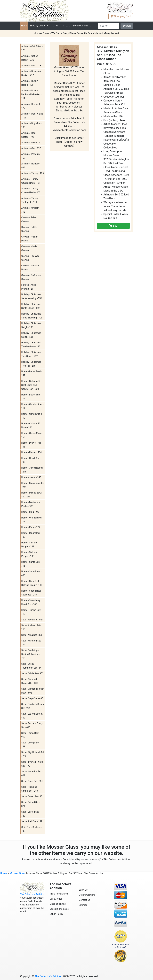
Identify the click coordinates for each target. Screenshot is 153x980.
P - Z (65, 26)
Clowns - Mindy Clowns (29, 248)
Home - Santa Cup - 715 (31, 564)
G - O (56, 26)
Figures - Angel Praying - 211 (29, 287)
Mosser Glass (88, 860)
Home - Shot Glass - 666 (31, 573)
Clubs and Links (58, 904)
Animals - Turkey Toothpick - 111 (30, 200)
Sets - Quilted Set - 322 (31, 814)
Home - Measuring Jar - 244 (33, 485)
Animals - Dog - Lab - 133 (32, 125)
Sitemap (83, 905)
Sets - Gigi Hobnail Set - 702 (33, 754)
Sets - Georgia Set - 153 (31, 745)
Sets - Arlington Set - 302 (32, 643)
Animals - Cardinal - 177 (31, 106)
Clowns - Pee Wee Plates (30, 268)
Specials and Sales (59, 909)
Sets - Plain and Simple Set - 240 (30, 789)
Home (24, 26)
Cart (121, 16)
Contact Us (85, 900)
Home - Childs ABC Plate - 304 (31, 425)
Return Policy (56, 914)
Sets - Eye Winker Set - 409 (33, 716)
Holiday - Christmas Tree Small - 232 (31, 354)
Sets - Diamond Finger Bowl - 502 (33, 691)
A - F (39, 26)
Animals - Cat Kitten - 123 (32, 48)
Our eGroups (56, 899)
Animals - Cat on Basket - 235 (30, 58)
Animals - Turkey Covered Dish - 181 (31, 181)
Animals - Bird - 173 (31, 66)
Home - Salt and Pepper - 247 (29, 545)
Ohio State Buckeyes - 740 (32, 829)
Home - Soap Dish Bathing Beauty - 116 (32, 583)
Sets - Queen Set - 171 (33, 796)
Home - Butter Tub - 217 (31, 397)
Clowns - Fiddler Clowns (29, 229)
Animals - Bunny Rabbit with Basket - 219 (31, 94)
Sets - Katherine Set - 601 (32, 773)
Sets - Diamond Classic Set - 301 (30, 681)
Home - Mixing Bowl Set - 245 (32, 495)
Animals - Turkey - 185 (33, 173)
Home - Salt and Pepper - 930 (29, 554)
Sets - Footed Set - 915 (31, 735)
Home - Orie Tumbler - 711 (32, 520)
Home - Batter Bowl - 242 (32, 373)
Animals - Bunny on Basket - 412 (31, 73)
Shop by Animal (81, 26)
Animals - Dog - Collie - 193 (32, 116)
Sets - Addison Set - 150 (31, 627)
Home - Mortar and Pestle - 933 (31, 504)
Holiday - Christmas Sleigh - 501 (31, 335)
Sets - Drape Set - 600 (32, 698)
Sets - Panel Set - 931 (32, 781)
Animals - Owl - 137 (31, 148)
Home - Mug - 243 (30, 512)
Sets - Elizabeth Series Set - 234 (33, 706)
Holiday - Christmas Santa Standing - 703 (32, 316)
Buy (113, 226)
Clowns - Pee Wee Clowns (30, 258)
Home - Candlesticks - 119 (32, 416)
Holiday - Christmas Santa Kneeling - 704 (32, 296)
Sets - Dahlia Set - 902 (32, 673)
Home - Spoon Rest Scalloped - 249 (31, 593)
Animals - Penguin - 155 (31, 156)
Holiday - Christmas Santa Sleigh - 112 (31, 306)
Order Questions (87, 895)
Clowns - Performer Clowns (31, 277)
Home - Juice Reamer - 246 (32, 470)
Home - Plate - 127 (31, 527)
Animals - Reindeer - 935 (32, 166)
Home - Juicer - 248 (31, 477)
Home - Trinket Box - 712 (32, 612)
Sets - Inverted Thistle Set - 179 (32, 764)
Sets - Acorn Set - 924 (32, 620)
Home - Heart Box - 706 (31, 460)
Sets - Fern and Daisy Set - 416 (32, 725)
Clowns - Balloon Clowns (30, 219)
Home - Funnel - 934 (32, 452)
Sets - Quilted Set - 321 (31, 804)
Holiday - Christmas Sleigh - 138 (31, 325)
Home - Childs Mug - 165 (32, 435)
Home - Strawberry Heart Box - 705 (31, 602)
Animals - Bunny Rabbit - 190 (30, 83)
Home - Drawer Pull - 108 (32, 445)
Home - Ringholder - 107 (31, 535)
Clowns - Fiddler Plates (29, 239)
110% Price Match (59, 894)
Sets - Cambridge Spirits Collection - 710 (31, 654)
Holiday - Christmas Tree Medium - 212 (31, 345)
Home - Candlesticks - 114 (32, 406)
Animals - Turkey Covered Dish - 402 (31, 191)
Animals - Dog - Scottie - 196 (29, 135)
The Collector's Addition (32, 894)
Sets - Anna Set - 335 (32, 635)
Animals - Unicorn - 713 (31, 210)
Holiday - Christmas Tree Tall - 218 (31, 364)
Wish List (84, 890)
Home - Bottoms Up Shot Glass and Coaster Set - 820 (31, 385)
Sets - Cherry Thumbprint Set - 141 (32, 666)
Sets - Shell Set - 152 (32, 821)
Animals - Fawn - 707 (32, 143)
